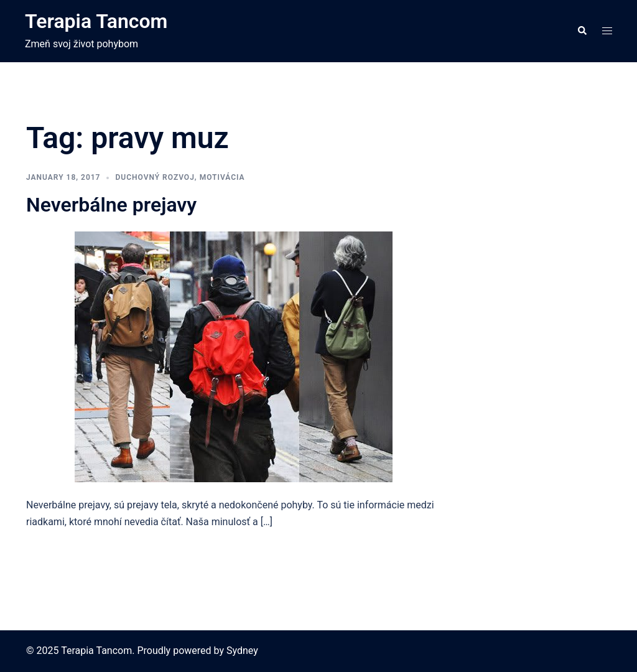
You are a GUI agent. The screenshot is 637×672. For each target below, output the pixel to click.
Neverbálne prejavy (111, 205)
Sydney (242, 651)
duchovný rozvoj (155, 177)
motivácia (222, 177)
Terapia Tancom (96, 21)
